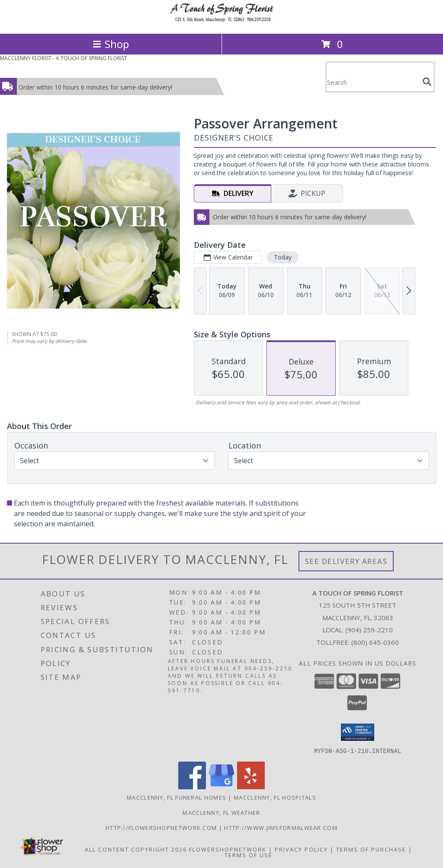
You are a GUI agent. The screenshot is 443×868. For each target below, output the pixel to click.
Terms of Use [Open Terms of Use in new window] (249, 855)
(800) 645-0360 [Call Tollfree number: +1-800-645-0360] (375, 642)
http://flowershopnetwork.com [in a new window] (162, 827)
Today (283, 257)
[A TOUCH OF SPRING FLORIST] (221, 21)
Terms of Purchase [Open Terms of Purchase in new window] (371, 849)
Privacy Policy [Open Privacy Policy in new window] (301, 849)
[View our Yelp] (251, 786)
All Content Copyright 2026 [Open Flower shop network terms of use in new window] (136, 849)
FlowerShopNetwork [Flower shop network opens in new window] (228, 849)
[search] (427, 82)
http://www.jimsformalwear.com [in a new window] (281, 827)
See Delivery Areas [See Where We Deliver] (346, 561)
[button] (358, 732)
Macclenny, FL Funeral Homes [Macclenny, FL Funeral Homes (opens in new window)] (177, 797)
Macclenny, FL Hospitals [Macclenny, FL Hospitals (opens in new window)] (275, 797)
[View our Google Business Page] (221, 786)
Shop (111, 44)
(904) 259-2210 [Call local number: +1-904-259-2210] (369, 630)
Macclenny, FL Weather (221, 812)
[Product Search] (372, 82)
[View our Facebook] (192, 786)
